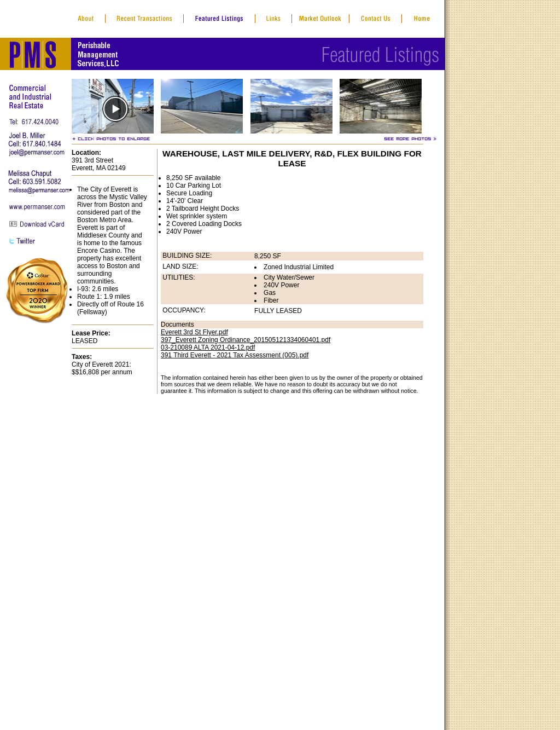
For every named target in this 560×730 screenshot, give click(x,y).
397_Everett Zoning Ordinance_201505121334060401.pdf (246, 340)
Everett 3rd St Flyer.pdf (194, 332)
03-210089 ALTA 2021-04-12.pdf (208, 347)
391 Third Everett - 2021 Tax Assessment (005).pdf (235, 355)
